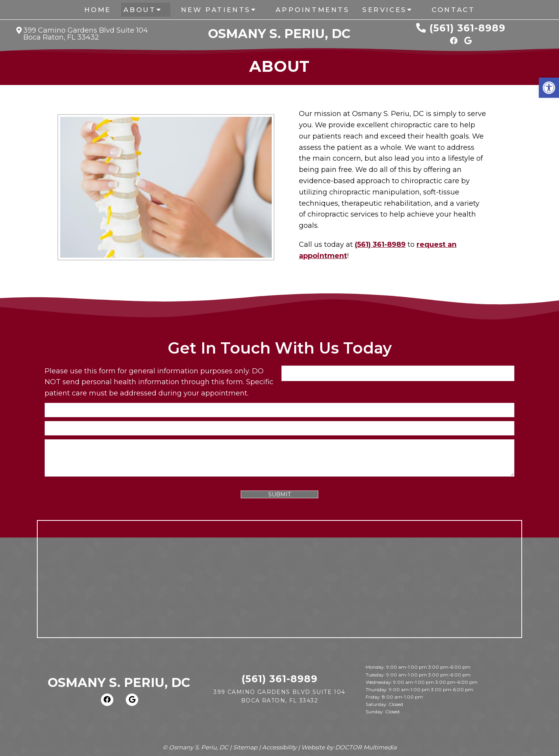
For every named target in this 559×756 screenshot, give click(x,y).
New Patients (216, 10)
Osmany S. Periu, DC (279, 34)
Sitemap (245, 747)
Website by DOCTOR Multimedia (349, 747)
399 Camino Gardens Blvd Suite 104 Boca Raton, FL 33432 (86, 34)
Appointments (312, 10)
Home (98, 10)
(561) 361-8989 (467, 28)
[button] (549, 88)
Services (385, 10)
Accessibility (279, 747)
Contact (453, 10)
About (140, 10)
